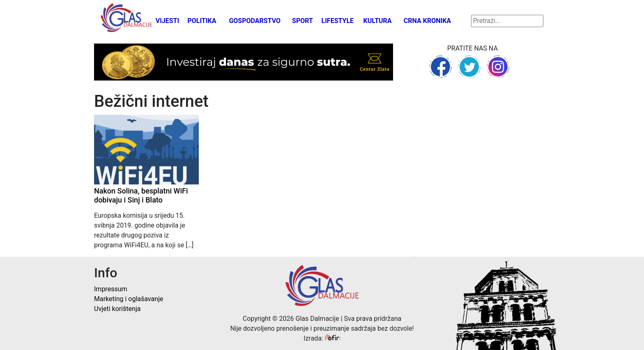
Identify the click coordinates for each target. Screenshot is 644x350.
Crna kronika (427, 21)
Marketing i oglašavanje (129, 299)
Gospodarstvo (255, 21)
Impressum (111, 289)
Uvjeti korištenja (117, 309)
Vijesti (168, 21)
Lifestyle (338, 21)
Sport (302, 21)
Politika (202, 21)
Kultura (378, 21)
